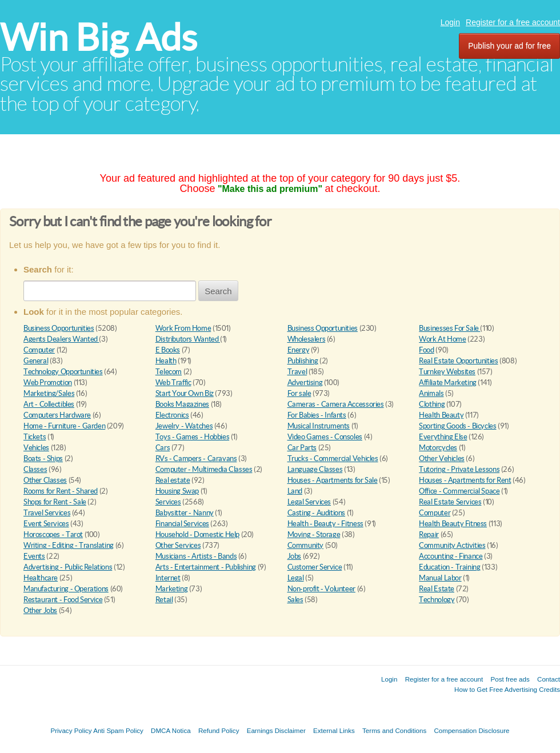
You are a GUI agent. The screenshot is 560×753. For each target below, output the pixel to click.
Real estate (173, 480)
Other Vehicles (442, 458)
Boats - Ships (43, 458)
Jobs (294, 556)
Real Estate (437, 589)
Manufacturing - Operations (66, 589)
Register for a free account (513, 22)
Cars (163, 448)
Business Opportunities (59, 328)
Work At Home (442, 339)
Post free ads (510, 679)
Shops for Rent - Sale (55, 502)
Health (166, 361)
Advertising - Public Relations (68, 567)
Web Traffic (173, 382)
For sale (299, 393)
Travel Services (47, 513)
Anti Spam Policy (118, 730)
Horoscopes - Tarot (53, 534)
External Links (334, 730)
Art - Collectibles (49, 404)
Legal (296, 578)
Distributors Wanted (188, 339)
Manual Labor (440, 578)
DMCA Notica (171, 730)
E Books (168, 350)
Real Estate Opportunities (458, 361)
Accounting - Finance (451, 556)
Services (168, 502)
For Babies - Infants (317, 415)
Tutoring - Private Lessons (459, 469)
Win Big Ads (99, 37)
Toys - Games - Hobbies (192, 437)
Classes (35, 469)
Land (295, 491)
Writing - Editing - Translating (69, 545)
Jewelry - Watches (184, 426)
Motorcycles (438, 448)
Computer (39, 350)
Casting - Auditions (317, 513)
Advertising (305, 382)
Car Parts (302, 448)
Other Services (178, 545)
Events (34, 556)
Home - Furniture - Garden (64, 426)
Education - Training (449, 567)
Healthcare (41, 578)
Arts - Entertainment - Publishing (206, 567)
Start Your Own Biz (185, 393)
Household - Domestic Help (197, 534)
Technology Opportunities (63, 372)
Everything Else (443, 437)
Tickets (35, 437)
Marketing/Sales (49, 393)
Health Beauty (441, 415)
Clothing (432, 404)
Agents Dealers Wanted (61, 339)
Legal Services (309, 502)
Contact (549, 679)
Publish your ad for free (509, 46)
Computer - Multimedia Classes (204, 469)
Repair (429, 534)
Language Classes (315, 469)
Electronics (172, 415)
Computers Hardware (57, 415)
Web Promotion (48, 382)
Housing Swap (177, 491)
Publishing (303, 361)
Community (306, 545)
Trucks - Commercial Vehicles (333, 458)
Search (218, 291)
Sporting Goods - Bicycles (457, 426)
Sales (295, 600)
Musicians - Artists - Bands (196, 556)
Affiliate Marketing (448, 382)
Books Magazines (182, 404)
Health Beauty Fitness (453, 524)
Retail (164, 600)
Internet (168, 578)
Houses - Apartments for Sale (333, 480)
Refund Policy (219, 730)
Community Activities (452, 545)
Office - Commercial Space (459, 491)
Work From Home (183, 328)
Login (450, 22)
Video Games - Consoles (325, 437)
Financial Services (182, 524)
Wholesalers (307, 339)
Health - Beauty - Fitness (325, 524)
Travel (297, 372)
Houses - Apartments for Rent (465, 480)
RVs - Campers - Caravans (196, 458)
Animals (431, 393)
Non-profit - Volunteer (321, 589)
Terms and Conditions (394, 730)
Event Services (46, 524)
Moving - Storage (314, 534)
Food (426, 350)
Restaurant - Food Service (63, 600)
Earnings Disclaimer (276, 730)
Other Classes (45, 480)
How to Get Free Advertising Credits (507, 689)
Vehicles (36, 448)
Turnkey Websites (447, 372)
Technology (437, 600)
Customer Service (315, 567)
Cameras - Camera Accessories (336, 404)
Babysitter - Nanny (185, 513)
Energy (299, 350)
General (36, 361)
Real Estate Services (450, 502)
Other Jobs (40, 610)
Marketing (172, 589)
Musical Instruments (319, 426)
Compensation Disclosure (471, 730)
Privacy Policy (71, 730)
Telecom (169, 372)
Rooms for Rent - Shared (61, 491)
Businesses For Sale (449, 328)
